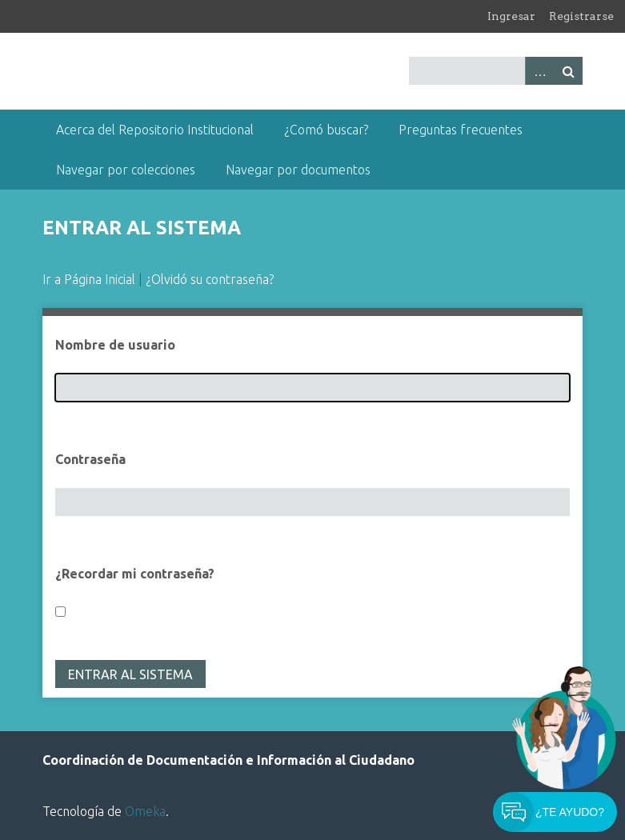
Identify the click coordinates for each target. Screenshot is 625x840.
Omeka (145, 811)
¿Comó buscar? (326, 130)
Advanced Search (539, 71)
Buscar (568, 71)
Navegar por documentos (298, 170)
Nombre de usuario (115, 345)
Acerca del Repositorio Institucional (155, 130)
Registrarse (581, 16)
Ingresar (511, 16)
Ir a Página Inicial (89, 279)
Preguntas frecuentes (461, 130)
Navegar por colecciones (126, 170)
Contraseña (90, 459)
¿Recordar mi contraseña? (135, 574)
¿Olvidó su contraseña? (210, 279)
